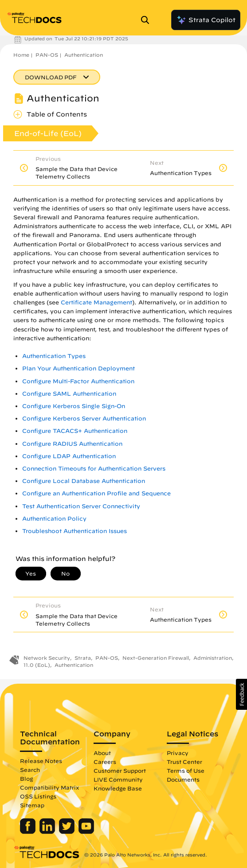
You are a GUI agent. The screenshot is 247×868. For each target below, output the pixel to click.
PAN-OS (47, 55)
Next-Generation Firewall (156, 658)
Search (30, 770)
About (102, 753)
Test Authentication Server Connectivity (81, 506)
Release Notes (41, 761)
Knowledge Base (118, 788)
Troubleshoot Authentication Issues (74, 531)
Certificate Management (96, 302)
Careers (105, 762)
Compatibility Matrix (49, 787)
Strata (83, 658)
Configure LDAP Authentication (69, 456)
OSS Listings (38, 796)
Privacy (178, 753)
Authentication (84, 55)
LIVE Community (118, 779)
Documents (183, 779)
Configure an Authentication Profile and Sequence (96, 493)
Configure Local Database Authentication (84, 481)
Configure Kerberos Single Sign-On (74, 406)
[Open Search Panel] (148, 20)
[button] (241, 694)
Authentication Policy (54, 519)
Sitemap (32, 805)
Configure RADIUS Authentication (72, 444)
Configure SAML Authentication (69, 394)
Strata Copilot (206, 20)
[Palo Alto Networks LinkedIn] (48, 832)
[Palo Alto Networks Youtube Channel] (86, 832)
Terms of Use (186, 771)
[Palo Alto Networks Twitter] (68, 832)
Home (21, 55)
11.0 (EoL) (37, 665)
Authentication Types (54, 356)
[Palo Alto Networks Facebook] (29, 832)
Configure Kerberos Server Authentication (84, 418)
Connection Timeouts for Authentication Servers (94, 469)
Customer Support (120, 771)
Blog (26, 778)
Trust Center (184, 762)
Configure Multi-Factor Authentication (78, 381)
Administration (213, 658)
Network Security (47, 658)
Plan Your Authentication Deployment (78, 368)
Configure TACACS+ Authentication (75, 431)
